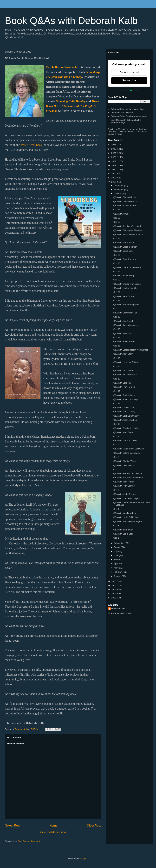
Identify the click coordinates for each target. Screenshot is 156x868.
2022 (114, 161)
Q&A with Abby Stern (123, 354)
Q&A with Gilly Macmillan (125, 313)
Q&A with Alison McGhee (125, 420)
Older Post (94, 826)
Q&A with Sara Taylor (123, 383)
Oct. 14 (117, 366)
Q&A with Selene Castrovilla (126, 453)
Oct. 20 (117, 309)
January (118, 576)
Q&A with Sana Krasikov (125, 259)
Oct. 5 (116, 490)
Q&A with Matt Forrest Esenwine (128, 449)
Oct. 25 (117, 263)
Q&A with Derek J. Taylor (125, 247)
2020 (114, 170)
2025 (114, 149)
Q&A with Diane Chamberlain (127, 267)
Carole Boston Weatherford (63, 67)
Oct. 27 (117, 239)
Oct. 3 (116, 526)
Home (54, 826)
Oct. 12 (117, 391)
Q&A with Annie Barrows (125, 494)
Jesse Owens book (31, 145)
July (116, 551)
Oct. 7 (116, 457)
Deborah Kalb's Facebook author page (129, 116)
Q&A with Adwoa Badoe (124, 206)
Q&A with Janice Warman (125, 375)
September (119, 543)
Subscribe (129, 80)
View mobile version (53, 832)
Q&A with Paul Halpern (124, 395)
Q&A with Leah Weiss (123, 465)
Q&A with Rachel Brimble (125, 288)
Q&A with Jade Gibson (124, 296)
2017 (114, 182)
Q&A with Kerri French (124, 482)
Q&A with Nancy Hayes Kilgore (128, 521)
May (116, 559)
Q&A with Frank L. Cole (124, 387)
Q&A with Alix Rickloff (123, 321)
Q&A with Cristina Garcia (125, 201)
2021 (114, 165)
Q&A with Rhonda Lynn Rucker (128, 473)
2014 (114, 589)
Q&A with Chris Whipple (124, 197)
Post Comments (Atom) (29, 841)
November (119, 190)
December (119, 186)
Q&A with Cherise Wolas (125, 461)
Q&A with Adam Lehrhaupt (126, 399)
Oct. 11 (117, 403)
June (117, 555)
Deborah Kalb (118, 609)
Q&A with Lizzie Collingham (126, 517)
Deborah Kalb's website (122, 113)
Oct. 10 (117, 424)
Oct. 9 (116, 436)
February (118, 572)
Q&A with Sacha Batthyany (126, 416)
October (118, 194)
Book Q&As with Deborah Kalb (71, 21)
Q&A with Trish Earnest (124, 486)
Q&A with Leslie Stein (123, 534)
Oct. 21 (117, 300)
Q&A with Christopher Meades (127, 230)
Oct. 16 (117, 346)
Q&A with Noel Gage (123, 432)
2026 (114, 145)
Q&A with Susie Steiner (124, 342)
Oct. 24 (117, 272)
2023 (114, 157)
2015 (114, 585)
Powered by (129, 90)
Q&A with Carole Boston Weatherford (131, 350)
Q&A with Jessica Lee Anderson (128, 234)
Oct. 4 (116, 509)
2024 (114, 153)
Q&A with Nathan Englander (126, 304)
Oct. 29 (117, 222)
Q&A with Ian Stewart (123, 530)
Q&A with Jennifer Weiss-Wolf (127, 226)
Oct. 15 (117, 358)
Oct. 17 (117, 337)
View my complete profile (120, 613)
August (117, 547)
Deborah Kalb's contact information (127, 109)
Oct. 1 (116, 538)
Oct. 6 (116, 469)
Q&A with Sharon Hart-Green (127, 284)
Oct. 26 (117, 255)
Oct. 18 (117, 329)
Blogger (84, 859)
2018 (114, 178)
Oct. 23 (117, 280)
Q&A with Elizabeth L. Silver (126, 428)
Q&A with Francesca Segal (126, 498)
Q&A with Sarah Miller (123, 243)
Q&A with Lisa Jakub (123, 370)
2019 (114, 174)
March (117, 568)
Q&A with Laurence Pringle (126, 362)
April (116, 564)
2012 (114, 598)
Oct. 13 (117, 379)
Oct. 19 (117, 317)
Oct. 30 (117, 218)
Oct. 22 (117, 292)
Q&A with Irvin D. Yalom (124, 513)
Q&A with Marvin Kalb (123, 408)
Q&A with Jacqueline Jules (126, 325)
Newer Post (13, 826)
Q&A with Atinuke (121, 214)
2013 (114, 594)
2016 (114, 581)
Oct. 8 (116, 445)
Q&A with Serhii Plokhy (124, 412)
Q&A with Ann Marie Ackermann (128, 478)
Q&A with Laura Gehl (123, 251)
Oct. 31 (117, 210)
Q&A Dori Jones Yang (123, 276)
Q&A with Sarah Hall (123, 333)
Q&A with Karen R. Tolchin (126, 441)
